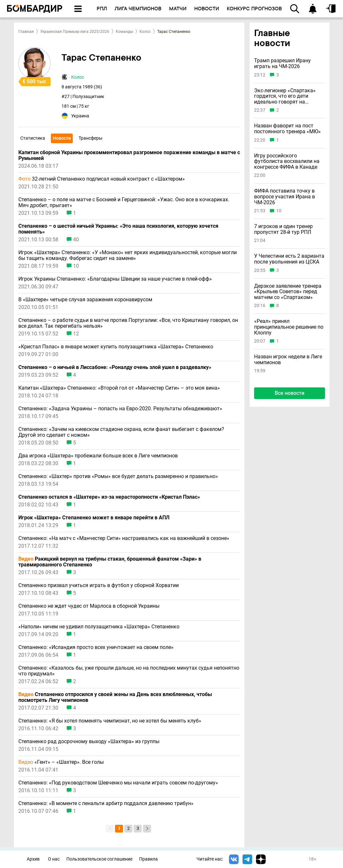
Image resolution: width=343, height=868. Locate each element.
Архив (33, 859)
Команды (124, 32)
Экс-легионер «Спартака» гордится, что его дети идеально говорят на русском (285, 96)
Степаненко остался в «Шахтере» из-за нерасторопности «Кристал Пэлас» (109, 497)
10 (76, 266)
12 (76, 334)
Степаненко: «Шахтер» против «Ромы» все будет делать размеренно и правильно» (118, 476)
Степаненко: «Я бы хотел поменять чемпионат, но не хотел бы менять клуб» (110, 721)
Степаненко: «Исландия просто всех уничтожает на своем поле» (96, 647)
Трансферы (91, 138)
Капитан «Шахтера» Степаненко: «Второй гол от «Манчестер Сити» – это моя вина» (119, 388)
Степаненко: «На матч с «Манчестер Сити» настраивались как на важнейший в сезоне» (124, 538)
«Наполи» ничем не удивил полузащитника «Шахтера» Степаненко (99, 627)
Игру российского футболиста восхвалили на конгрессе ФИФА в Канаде (287, 161)
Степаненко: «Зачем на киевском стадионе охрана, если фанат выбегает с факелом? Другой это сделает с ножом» (121, 432)
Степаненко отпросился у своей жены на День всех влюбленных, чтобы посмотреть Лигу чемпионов (115, 697)
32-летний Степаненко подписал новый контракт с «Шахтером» (102, 179)
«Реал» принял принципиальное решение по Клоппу (289, 327)
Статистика (33, 138)
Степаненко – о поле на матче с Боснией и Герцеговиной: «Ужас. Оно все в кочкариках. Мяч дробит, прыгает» (124, 203)
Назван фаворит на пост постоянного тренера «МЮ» (287, 129)
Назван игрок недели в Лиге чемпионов (288, 359)
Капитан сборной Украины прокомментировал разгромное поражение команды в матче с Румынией (129, 155)
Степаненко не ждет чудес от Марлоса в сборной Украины (89, 606)
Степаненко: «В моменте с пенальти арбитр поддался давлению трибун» (106, 803)
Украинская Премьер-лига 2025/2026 (75, 32)
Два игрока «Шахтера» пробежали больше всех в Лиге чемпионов (98, 456)
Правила (148, 859)
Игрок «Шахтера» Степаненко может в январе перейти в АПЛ (94, 518)
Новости (62, 138)
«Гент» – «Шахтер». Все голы (61, 762)
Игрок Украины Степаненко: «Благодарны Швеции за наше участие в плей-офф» (115, 279)
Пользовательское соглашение (99, 859)
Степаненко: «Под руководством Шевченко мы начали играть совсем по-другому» (118, 783)
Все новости (290, 393)
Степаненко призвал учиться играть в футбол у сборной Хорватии (99, 585)
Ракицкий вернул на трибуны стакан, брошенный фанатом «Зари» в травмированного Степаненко (110, 562)
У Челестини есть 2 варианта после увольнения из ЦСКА (289, 259)
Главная (26, 32)
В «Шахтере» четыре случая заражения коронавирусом (85, 300)
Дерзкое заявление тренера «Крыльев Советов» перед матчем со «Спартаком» (288, 292)
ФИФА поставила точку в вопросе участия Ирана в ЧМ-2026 (285, 197)
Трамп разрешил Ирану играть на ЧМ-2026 (282, 63)
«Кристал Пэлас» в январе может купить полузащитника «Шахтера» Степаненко (116, 347)
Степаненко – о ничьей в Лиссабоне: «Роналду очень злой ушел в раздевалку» (115, 367)
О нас (54, 859)
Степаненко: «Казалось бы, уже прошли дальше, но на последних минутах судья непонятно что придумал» (129, 671)
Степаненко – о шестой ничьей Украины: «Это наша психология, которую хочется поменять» (118, 229)
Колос (145, 32)
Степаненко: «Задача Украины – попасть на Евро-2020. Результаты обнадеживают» (120, 409)
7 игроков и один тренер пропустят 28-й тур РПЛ (283, 229)
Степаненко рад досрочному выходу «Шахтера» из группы (89, 742)
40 (76, 240)
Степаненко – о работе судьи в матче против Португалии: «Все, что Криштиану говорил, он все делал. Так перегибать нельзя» (128, 323)
